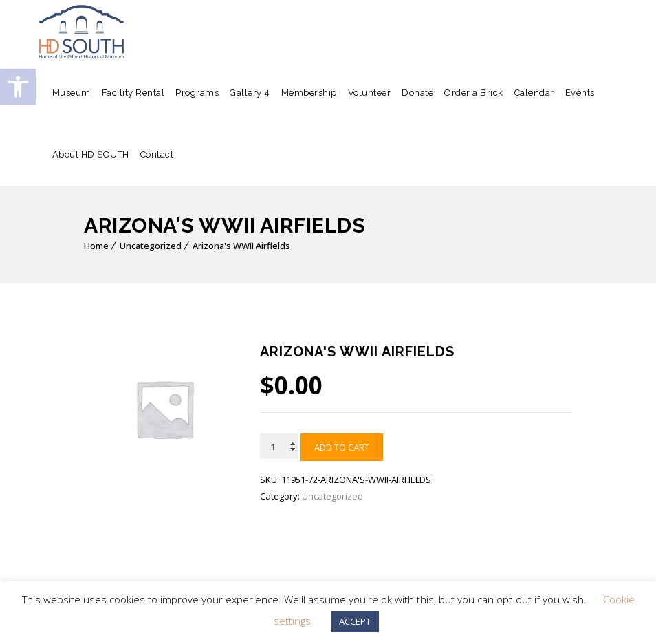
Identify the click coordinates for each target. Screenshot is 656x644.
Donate (417, 93)
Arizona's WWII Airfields (241, 246)
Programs (197, 93)
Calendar (534, 93)
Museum (72, 93)
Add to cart (342, 447)
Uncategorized (151, 246)
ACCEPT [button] (355, 621)
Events (580, 93)
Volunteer (370, 93)
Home (96, 246)
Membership (309, 93)
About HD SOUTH (91, 154)
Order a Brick (474, 93)
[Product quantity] (279, 446)
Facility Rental (133, 93)
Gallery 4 (250, 93)
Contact (157, 154)
